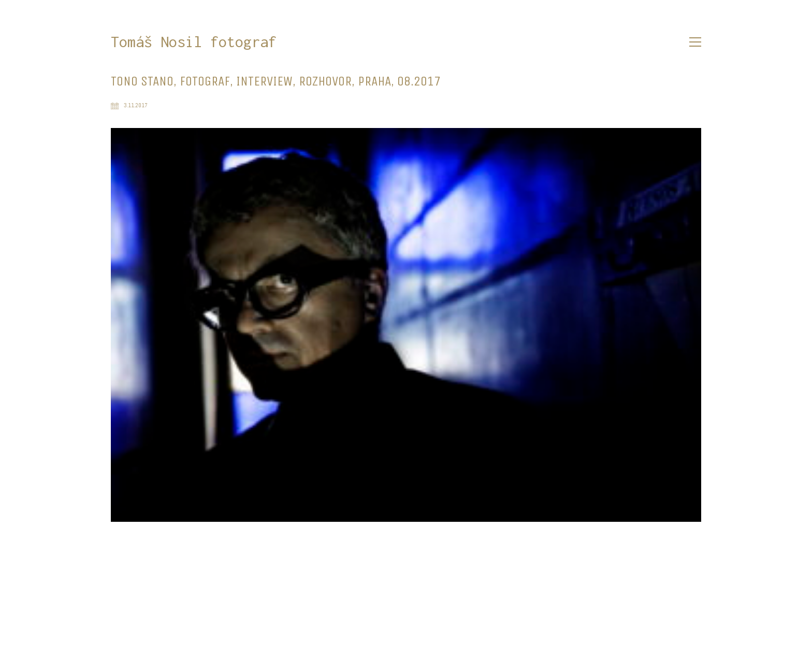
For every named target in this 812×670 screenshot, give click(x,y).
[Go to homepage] (194, 42)
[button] (695, 42)
